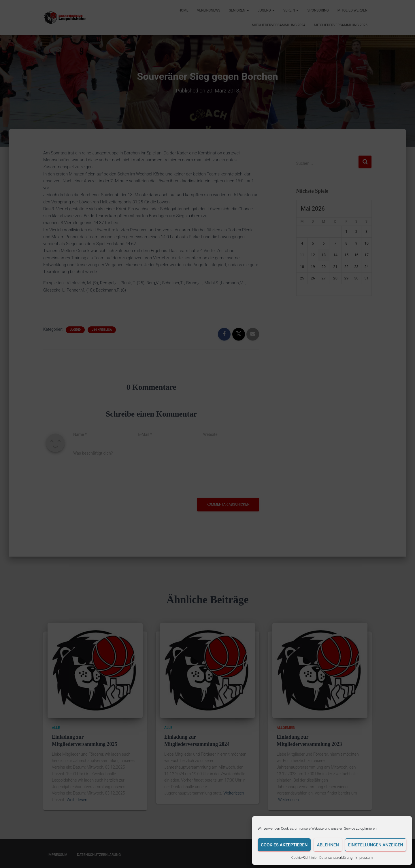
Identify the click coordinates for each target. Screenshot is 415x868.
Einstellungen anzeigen (376, 845)
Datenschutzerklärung (336, 858)
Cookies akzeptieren (284, 845)
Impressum (364, 858)
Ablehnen (328, 845)
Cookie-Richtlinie (304, 858)
